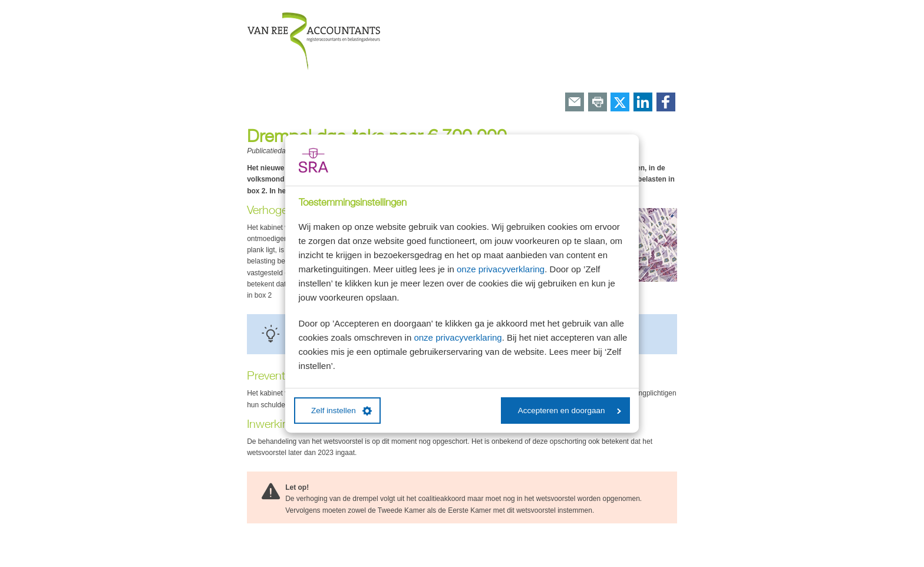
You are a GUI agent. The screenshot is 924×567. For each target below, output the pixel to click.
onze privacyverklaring (501, 269)
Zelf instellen (341, 411)
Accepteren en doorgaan (570, 411)
